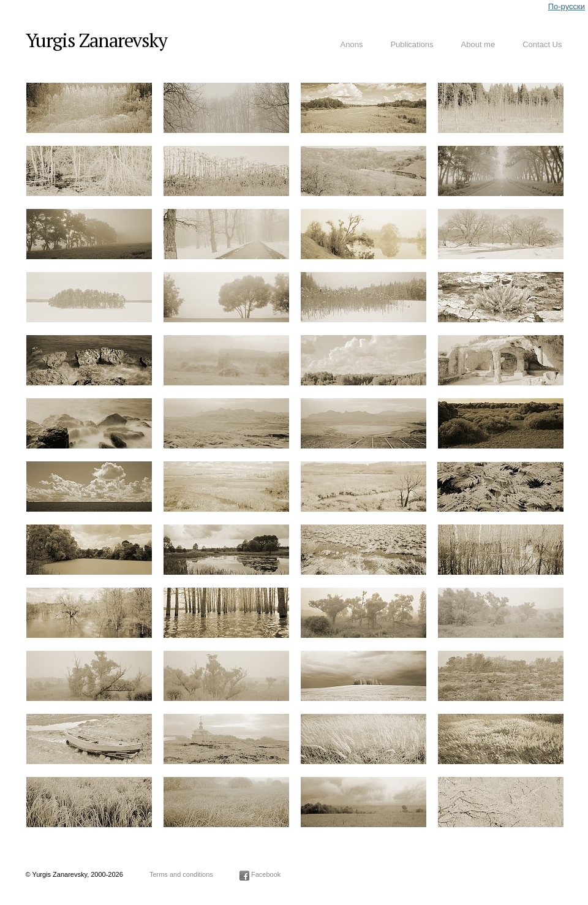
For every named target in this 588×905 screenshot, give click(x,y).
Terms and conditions (181, 874)
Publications (412, 44)
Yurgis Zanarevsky (96, 40)
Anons (352, 44)
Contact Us (542, 44)
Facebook (260, 874)
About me (478, 44)
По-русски (567, 6)
